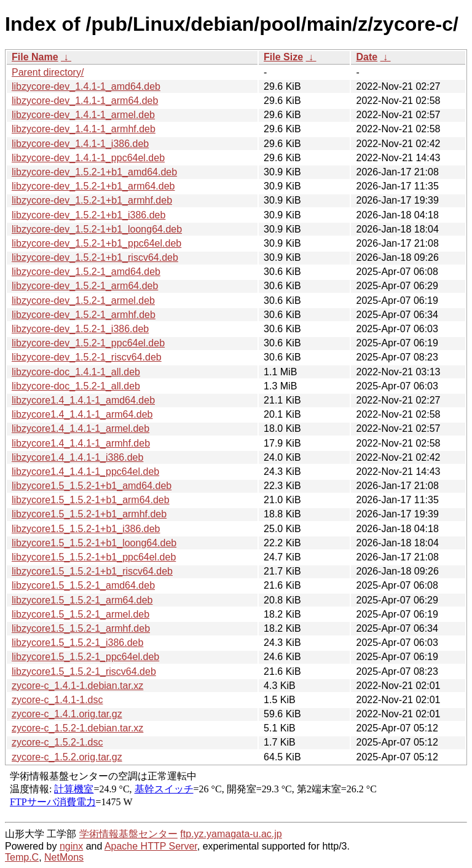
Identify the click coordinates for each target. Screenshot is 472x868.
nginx (71, 846)
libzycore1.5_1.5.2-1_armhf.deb (81, 628)
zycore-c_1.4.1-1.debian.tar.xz (77, 686)
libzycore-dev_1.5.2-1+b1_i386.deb (88, 215)
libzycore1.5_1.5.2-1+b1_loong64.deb (94, 543)
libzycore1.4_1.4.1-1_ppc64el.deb (85, 472)
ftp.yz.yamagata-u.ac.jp (231, 834)
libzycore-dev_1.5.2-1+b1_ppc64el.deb (96, 243)
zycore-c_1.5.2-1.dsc (57, 742)
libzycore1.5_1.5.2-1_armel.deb (81, 614)
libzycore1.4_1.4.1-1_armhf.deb (81, 443)
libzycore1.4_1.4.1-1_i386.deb (77, 457)
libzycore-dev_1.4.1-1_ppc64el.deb (88, 158)
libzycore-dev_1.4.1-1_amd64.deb (86, 86)
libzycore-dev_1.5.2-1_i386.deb (80, 329)
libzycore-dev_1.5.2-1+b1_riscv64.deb (95, 257)
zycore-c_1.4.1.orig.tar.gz (67, 714)
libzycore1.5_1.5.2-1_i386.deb (77, 643)
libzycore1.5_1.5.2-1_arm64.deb (82, 600)
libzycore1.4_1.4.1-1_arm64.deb (82, 414)
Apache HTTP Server (151, 846)
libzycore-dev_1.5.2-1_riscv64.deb (87, 357)
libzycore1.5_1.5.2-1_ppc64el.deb (85, 657)
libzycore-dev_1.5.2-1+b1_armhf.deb (92, 200)
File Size (283, 57)
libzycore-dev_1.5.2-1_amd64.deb (86, 272)
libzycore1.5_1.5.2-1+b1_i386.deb (86, 529)
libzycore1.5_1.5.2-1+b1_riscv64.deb (92, 571)
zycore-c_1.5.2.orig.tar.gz (67, 757)
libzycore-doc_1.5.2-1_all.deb (76, 386)
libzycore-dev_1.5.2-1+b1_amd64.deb (94, 172)
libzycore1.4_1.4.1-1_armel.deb (81, 428)
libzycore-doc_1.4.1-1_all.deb (76, 372)
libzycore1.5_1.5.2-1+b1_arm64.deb (91, 500)
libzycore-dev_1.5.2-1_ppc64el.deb (88, 343)
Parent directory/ (48, 72)
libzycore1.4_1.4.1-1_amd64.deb (83, 400)
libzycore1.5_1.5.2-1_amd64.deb (83, 585)
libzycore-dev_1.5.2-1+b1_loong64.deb (97, 229)
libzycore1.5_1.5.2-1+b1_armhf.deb (89, 514)
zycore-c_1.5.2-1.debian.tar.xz (77, 728)
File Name (35, 57)
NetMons (64, 857)
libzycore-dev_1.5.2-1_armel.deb (83, 301)
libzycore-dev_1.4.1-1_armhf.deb (84, 129)
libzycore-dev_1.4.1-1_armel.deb (83, 115)
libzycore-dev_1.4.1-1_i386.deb (80, 144)
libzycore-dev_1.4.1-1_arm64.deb (85, 101)
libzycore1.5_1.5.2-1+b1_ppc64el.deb (94, 557)
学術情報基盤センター (128, 834)
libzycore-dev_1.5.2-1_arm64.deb (85, 286)
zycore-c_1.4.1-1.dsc (57, 700)
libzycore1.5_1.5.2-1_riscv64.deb (84, 671)
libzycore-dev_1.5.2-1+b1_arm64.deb (93, 186)
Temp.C (22, 857)
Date (367, 57)
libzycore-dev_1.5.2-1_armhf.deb (84, 315)
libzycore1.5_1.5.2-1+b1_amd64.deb (92, 486)
